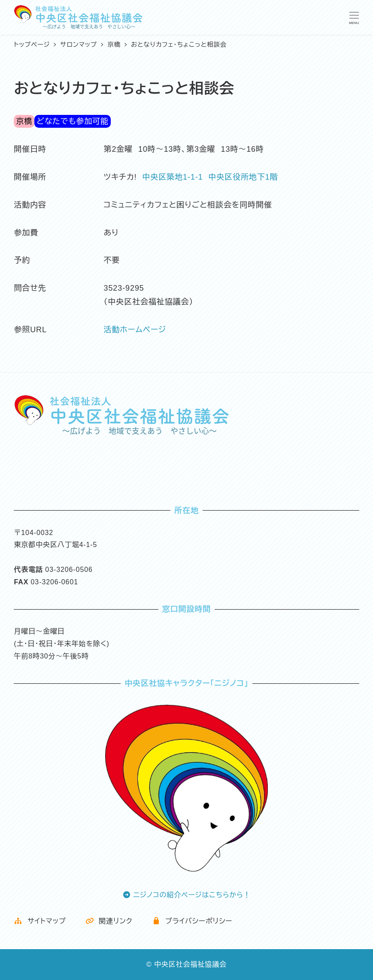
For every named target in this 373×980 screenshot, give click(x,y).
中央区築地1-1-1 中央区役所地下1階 (210, 177)
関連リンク (109, 921)
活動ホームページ (135, 330)
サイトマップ (40, 921)
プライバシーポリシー (192, 921)
